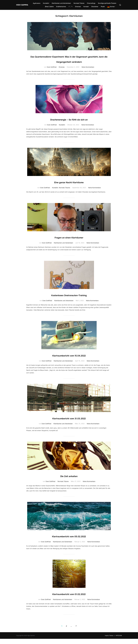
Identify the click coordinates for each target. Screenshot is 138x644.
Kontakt (86, 7)
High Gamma (21, 5)
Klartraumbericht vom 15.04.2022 (69, 360)
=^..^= (70, 7)
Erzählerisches (61, 7)
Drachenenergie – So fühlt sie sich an (69, 124)
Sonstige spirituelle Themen (107, 3)
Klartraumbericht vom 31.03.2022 (69, 423)
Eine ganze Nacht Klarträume (69, 187)
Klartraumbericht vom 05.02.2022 (69, 541)
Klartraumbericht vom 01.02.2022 (69, 599)
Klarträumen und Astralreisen (61, 3)
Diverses (78, 7)
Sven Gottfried (52, 72)
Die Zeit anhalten (69, 481)
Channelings (91, 3)
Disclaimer (95, 7)
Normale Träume (79, 3)
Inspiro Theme (109, 641)
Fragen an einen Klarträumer (69, 242)
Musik (103, 7)
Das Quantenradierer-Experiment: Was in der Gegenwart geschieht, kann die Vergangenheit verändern (69, 61)
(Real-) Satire (49, 7)
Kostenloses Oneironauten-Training (69, 300)
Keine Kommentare (88, 72)
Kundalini (46, 3)
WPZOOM (119, 641)
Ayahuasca (37, 3)
